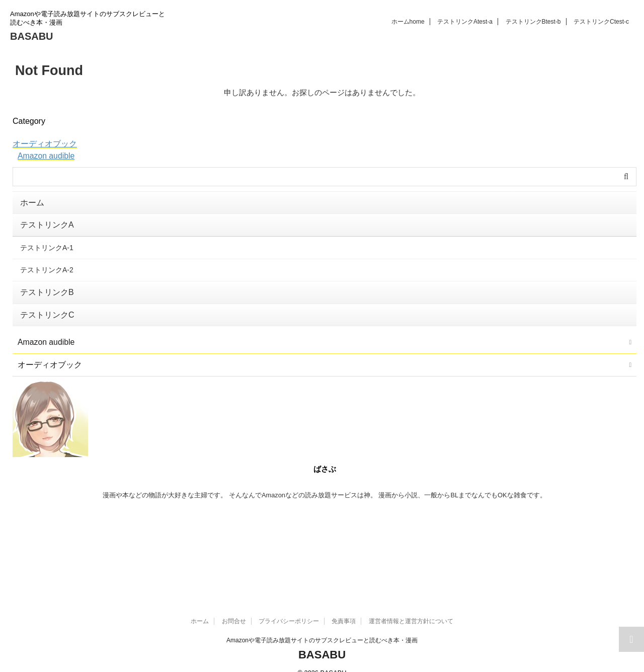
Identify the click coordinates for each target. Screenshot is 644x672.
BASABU (32, 36)
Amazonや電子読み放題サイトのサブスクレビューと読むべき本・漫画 (322, 625)
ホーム (408, 22)
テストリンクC (601, 22)
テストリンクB (533, 22)
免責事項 (344, 606)
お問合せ (234, 606)
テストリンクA (465, 22)
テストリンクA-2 (47, 264)
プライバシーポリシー (289, 606)
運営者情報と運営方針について (411, 606)
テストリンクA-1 (47, 243)
